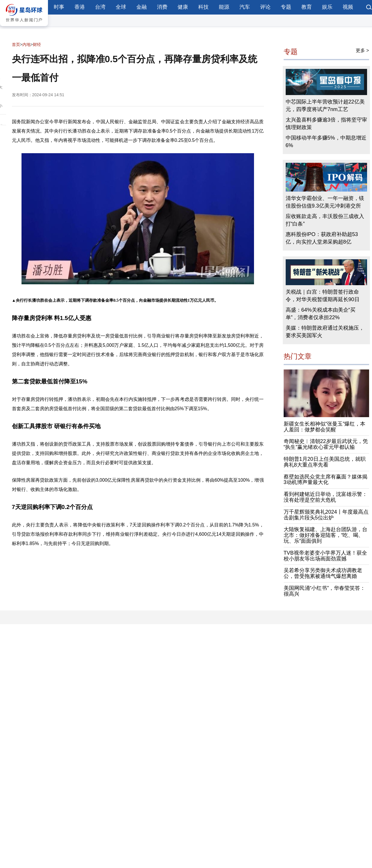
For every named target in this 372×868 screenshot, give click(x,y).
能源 (224, 7)
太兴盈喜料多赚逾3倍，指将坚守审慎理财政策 (326, 124)
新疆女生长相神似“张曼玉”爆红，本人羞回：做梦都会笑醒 (325, 427)
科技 (203, 7)
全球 (121, 7)
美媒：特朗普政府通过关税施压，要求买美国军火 (325, 332)
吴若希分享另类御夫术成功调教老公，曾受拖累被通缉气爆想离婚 (323, 573)
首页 (16, 44)
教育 (307, 7)
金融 (142, 7)
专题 (286, 7)
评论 (265, 7)
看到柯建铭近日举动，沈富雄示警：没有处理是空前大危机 (325, 497)
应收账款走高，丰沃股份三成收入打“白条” (325, 220)
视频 (348, 7)
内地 (26, 44)
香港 (80, 7)
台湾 (100, 7)
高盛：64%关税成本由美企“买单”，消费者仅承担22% (321, 314)
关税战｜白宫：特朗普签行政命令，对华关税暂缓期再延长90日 (323, 296)
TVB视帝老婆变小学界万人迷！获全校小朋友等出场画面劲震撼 (325, 556)
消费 (162, 7)
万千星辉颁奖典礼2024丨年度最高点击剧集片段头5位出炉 (326, 515)
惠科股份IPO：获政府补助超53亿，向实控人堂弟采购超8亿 (322, 238)
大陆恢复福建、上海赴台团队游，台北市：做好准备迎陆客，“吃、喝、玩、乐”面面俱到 (325, 535)
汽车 (245, 7)
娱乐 (327, 7)
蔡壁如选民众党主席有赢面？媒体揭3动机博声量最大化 (325, 480)
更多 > (362, 50)
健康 (183, 7)
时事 (59, 7)
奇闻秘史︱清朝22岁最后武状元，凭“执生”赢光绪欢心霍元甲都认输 (326, 444)
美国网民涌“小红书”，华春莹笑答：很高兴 (325, 591)
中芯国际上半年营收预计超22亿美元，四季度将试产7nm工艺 (325, 106)
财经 (37, 44)
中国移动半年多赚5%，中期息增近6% (326, 142)
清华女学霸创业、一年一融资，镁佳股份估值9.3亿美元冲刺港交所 (325, 202)
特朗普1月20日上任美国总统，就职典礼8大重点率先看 (325, 462)
